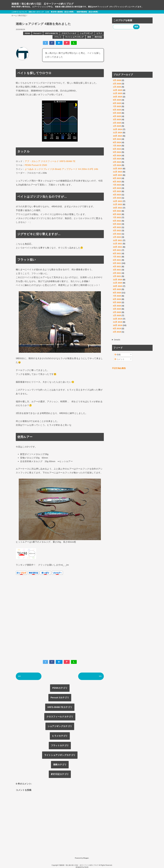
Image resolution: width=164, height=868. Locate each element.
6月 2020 (117, 299)
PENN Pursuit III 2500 (36, 165)
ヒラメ (99, 33)
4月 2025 (117, 116)
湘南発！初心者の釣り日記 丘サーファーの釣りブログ (42, 4)
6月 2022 (117, 221)
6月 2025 (117, 110)
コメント (120, 359)
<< (19, 676)
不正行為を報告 (119, 368)
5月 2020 (117, 302)
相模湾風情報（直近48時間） (88, 12)
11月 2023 (118, 172)
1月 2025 (117, 126)
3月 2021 (117, 270)
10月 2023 (118, 175)
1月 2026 (117, 87)
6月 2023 (117, 188)
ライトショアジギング (74, 37)
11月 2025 (118, 93)
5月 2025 (117, 113)
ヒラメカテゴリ (60, 736)
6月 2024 (117, 149)
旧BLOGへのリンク (36, 12)
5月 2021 (117, 263)
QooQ (86, 867)
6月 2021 (117, 260)
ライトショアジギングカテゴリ (60, 755)
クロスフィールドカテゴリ (60, 717)
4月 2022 (117, 227)
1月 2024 (117, 165)
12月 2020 (118, 280)
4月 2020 (117, 306)
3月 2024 (117, 159)
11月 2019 (118, 322)
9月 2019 (117, 328)
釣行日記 (98, 37)
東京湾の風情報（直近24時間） (63, 12)
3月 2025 (117, 119)
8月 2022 (117, 214)
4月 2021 (117, 266)
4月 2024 (117, 155)
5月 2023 (117, 191)
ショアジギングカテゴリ (60, 726)
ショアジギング (86, 33)
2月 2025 (117, 123)
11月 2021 (118, 244)
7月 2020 (117, 296)
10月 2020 (118, 286)
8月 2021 (117, 253)
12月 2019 (118, 319)
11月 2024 (118, 132)
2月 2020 (117, 312)
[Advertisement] (132, 51)
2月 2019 (117, 332)
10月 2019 (118, 325)
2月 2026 (117, 84)
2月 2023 (117, 198)
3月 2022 (117, 230)
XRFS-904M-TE (51, 33)
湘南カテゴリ (60, 765)
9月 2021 (117, 250)
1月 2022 (117, 237)
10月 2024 (118, 136)
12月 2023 (118, 168)
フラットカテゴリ (60, 745)
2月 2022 (117, 234)
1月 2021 (117, 276)
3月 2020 (117, 309)
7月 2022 (117, 217)
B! (59, 43)
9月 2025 (117, 100)
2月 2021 (117, 273)
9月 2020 (117, 289)
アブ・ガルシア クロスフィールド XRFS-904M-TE (50, 161)
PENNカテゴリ (60, 688)
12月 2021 (118, 240)
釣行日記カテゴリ (60, 774)
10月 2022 (118, 208)
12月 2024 (118, 129)
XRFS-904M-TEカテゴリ (60, 707)
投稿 (118, 355)
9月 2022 (117, 211)
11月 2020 (118, 283)
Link (47, 12)
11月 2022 (118, 204)
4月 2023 (117, 195)
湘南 (89, 37)
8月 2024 (117, 142)
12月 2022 (118, 201)
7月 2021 (117, 257)
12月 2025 (118, 90)
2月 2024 (117, 162)
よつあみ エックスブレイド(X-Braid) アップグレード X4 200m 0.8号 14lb (61, 169)
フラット (58, 37)
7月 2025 (117, 106)
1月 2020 (117, 315)
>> (100, 676)
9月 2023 (117, 178)
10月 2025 (118, 97)
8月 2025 (117, 103)
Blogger (86, 858)
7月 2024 (117, 146)
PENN (27, 33)
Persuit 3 (37, 33)
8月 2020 (117, 293)
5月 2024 (117, 152)
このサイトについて (19, 12)
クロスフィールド (69, 33)
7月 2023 (117, 185)
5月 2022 (117, 224)
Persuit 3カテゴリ (60, 698)
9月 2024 (117, 139)
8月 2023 (117, 182)
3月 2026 (117, 80)
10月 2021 (118, 247)
